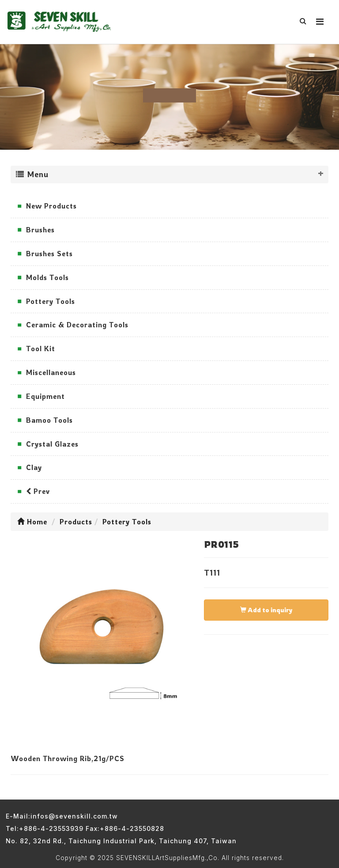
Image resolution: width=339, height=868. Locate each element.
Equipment (45, 396)
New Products (51, 206)
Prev (38, 491)
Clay (34, 467)
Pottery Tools (51, 301)
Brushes (40, 230)
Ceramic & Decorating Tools (77, 325)
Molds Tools (47, 277)
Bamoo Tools (49, 420)
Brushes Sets (49, 254)
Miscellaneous (51, 372)
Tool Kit (41, 349)
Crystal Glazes (52, 444)
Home (32, 522)
